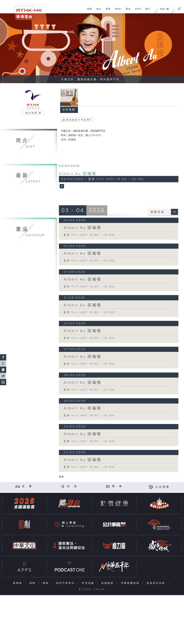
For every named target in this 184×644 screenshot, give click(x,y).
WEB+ (117, 11)
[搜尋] (179, 8)
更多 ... (63, 477)
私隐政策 (108, 583)
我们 (147, 11)
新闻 (107, 11)
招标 (47, 583)
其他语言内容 (157, 583)
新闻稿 (18, 583)
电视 (88, 11)
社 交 (72, 486)
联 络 (117, 486)
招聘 (33, 583)
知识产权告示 (66, 583)
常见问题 (89, 583)
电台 (98, 11)
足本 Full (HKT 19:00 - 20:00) (89, 235)
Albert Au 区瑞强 (78, 174)
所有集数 (69, 110)
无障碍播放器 (131, 583)
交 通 (27, 486)
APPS (137, 11)
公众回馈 (163, 487)
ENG (162, 9)
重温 (127, 11)
